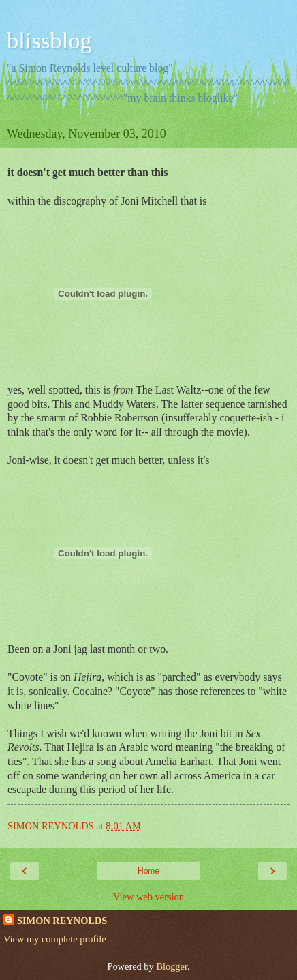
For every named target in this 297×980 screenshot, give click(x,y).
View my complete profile (55, 939)
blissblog (49, 40)
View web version (148, 897)
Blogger (172, 966)
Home (148, 871)
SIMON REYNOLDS (62, 921)
